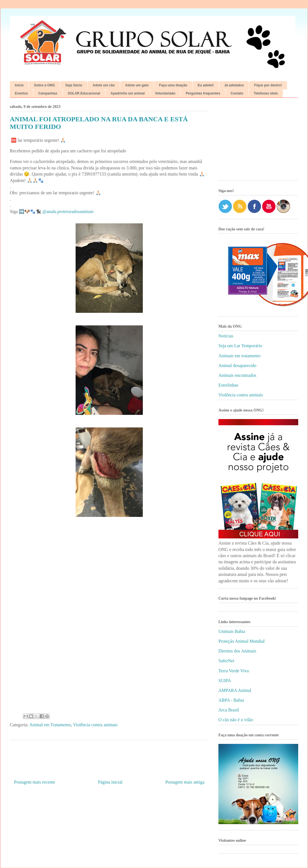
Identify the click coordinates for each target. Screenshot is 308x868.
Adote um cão (104, 85)
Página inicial (110, 782)
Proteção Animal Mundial (242, 641)
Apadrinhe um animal (128, 93)
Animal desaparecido (237, 366)
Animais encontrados (237, 375)
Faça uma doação (173, 85)
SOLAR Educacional (84, 93)
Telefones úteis (266, 93)
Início (19, 85)
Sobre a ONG (44, 85)
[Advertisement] (258, 141)
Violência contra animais (95, 725)
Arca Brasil (229, 710)
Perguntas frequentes (203, 93)
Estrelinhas (228, 385)
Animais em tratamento (239, 356)
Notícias (226, 336)
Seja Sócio (74, 85)
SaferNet (226, 661)
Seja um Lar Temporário (240, 346)
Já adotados (234, 85)
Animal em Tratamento (50, 725)
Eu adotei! (206, 85)
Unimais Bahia (232, 631)
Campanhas (48, 93)
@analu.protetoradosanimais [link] (68, 211)
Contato (237, 93)
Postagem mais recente (35, 782)
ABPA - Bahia (231, 700)
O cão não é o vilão (236, 720)
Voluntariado (165, 93)
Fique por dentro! (268, 85)
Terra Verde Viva (234, 671)
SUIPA (225, 681)
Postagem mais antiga (185, 782)
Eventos (21, 93)
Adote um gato (137, 85)
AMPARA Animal (235, 690)
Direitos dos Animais (237, 651)
